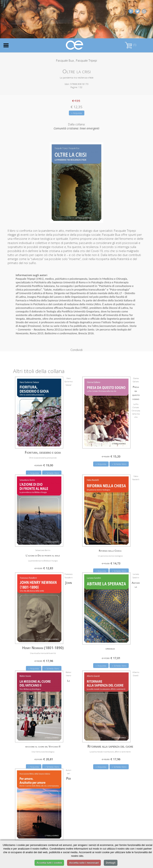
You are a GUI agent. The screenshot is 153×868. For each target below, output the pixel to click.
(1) (131, 45)
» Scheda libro (119, 456)
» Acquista (77, 113)
